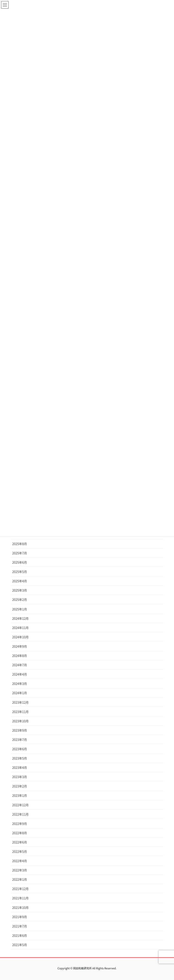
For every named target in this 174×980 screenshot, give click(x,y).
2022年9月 (20, 824)
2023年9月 (20, 730)
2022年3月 (20, 870)
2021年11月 (20, 898)
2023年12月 (20, 702)
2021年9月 (20, 917)
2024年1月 (20, 693)
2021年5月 (20, 945)
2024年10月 (20, 637)
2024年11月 (20, 628)
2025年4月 (20, 581)
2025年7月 (20, 553)
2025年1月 (20, 609)
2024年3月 (20, 684)
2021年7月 (20, 926)
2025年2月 (20, 600)
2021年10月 (20, 908)
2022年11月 (20, 814)
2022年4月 (20, 861)
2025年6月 (20, 562)
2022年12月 (20, 805)
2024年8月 (20, 656)
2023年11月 (20, 712)
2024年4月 (20, 674)
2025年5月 (20, 572)
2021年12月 (20, 889)
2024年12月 (20, 618)
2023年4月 (20, 768)
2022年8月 (20, 833)
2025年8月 (20, 544)
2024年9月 (20, 646)
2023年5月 (20, 758)
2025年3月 (20, 590)
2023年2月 (20, 786)
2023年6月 (20, 749)
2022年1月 (20, 879)
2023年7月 (20, 740)
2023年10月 (20, 721)
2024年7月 (20, 665)
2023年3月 (20, 777)
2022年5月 (20, 851)
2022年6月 (20, 842)
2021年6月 (20, 935)
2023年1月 (20, 795)
